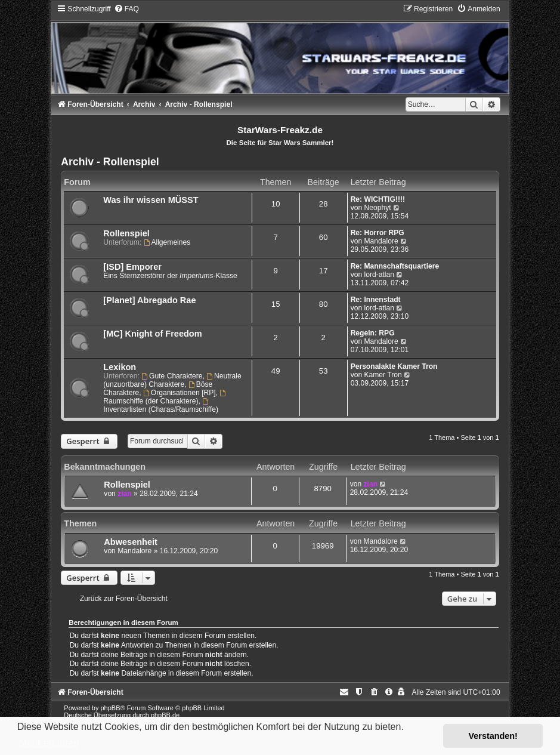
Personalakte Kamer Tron (394, 366)
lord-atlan (379, 275)
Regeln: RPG (373, 333)
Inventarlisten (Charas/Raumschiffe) (161, 406)
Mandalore (381, 241)
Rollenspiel (126, 233)
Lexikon (120, 367)
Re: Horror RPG (378, 233)
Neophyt (378, 208)
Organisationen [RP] (180, 393)
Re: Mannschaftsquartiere (395, 266)
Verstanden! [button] (493, 736)
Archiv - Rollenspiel (110, 162)
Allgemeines (167, 242)
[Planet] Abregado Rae (149, 300)
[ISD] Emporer (132, 267)
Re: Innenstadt (376, 300)
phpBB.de (165, 715)
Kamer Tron (383, 375)
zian (125, 494)
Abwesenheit (131, 542)
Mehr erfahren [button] (49, 743)
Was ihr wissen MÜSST (151, 200)
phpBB (111, 708)
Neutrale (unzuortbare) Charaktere (172, 380)
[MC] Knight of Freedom (152, 334)
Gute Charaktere (172, 376)
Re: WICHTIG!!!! (378, 199)
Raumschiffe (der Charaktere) (165, 397)
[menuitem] (126, 9)
